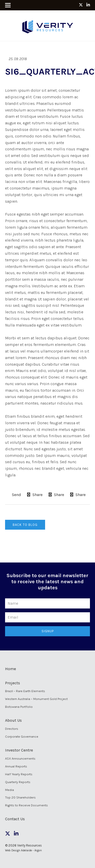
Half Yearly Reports (19, 774)
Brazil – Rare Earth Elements (25, 691)
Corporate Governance (22, 736)
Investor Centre (19, 750)
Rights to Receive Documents (26, 805)
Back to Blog (25, 525)
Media (9, 790)
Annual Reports (16, 766)
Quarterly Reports (18, 782)
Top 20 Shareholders (20, 797)
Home (11, 669)
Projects (13, 683)
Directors (12, 729)
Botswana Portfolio (19, 707)
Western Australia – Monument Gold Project (36, 699)
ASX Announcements (20, 758)
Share (35, 495)
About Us (13, 720)
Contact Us (15, 819)
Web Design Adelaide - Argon (23, 850)
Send (16, 495)
